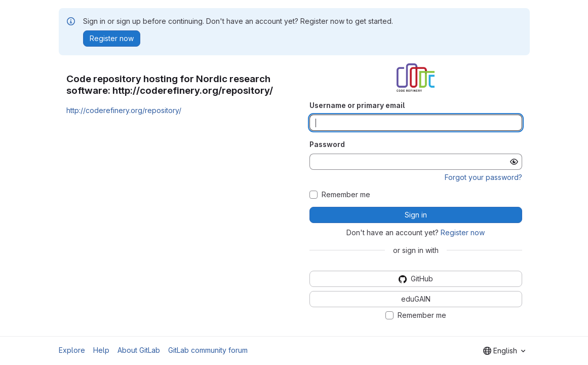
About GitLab (139, 350)
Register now (463, 232)
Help (101, 350)
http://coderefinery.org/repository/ (124, 110)
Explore (72, 350)
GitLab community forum (208, 350)
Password (327, 144)
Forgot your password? (483, 177)
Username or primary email (357, 105)
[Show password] (514, 162)
